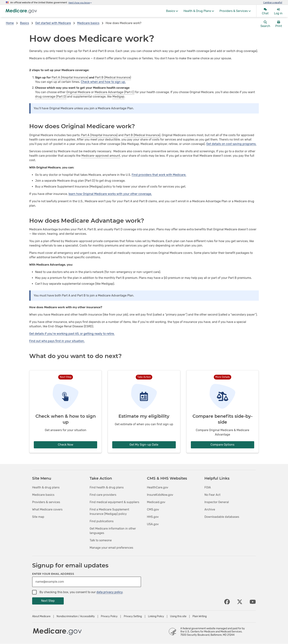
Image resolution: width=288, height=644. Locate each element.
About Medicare (41, 616)
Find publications (102, 521)
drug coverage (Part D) (51, 97)
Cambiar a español (273, 2)
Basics (25, 23)
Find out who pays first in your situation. (57, 341)
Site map (38, 517)
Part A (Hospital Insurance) (70, 77)
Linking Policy (156, 616)
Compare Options (222, 445)
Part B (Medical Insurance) (113, 77)
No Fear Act (212, 495)
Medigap (118, 97)
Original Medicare (78, 92)
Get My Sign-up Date (144, 445)
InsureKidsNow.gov (160, 495)
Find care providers (103, 495)
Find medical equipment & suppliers (114, 502)
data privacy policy (109, 592)
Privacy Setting (133, 616)
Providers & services (46, 502)
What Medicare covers (47, 509)
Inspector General (217, 502)
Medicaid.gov (156, 502)
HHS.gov (153, 517)
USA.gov (153, 524)
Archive (210, 509)
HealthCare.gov (158, 487)
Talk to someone (101, 540)
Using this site (178, 616)
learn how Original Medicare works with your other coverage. (110, 194)
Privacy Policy (109, 616)
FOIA (208, 487)
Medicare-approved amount (101, 156)
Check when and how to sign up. (103, 82)
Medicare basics (88, 23)
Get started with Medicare (53, 23)
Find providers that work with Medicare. (159, 175)
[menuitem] (172, 11)
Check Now (66, 445)
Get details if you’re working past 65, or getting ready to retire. (72, 334)
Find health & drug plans (107, 487)
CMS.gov (153, 509)
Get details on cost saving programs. (231, 144)
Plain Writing (200, 616)
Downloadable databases (222, 517)
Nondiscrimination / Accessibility (76, 616)
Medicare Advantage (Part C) (114, 92)
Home (10, 23)
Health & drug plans (46, 487)
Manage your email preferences (111, 548)
